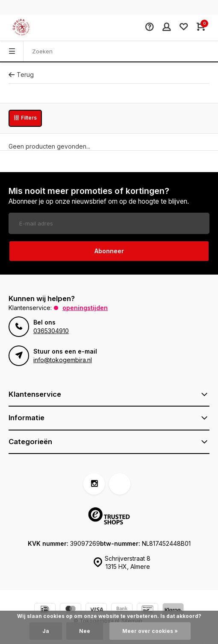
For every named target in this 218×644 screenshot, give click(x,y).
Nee (85, 631)
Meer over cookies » (150, 631)
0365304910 (51, 331)
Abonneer (109, 251)
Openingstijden (85, 308)
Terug (21, 75)
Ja (46, 631)
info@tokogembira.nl (63, 360)
